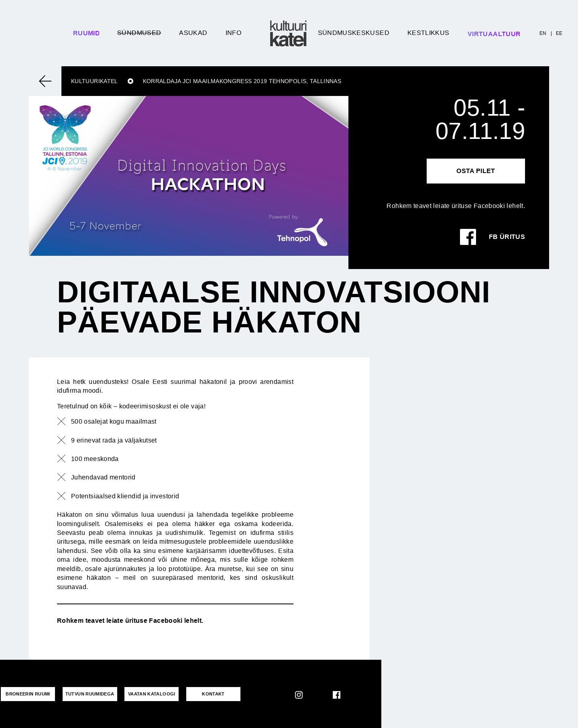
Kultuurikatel (95, 81)
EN (543, 33)
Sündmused (139, 33)
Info (233, 33)
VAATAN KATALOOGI (148, 694)
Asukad (193, 33)
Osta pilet (476, 171)
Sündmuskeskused (354, 33)
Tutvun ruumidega (88, 694)
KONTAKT (207, 694)
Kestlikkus (428, 33)
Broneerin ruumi (27, 694)
